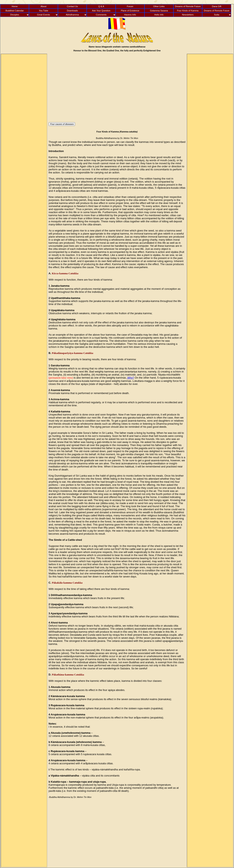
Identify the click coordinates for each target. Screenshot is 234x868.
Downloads (72, 11)
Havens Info (130, 15)
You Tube (43, 11)
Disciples (15, 15)
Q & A (101, 6)
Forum (130, 6)
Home (15, 6)
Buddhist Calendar (15, 11)
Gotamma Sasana (159, 11)
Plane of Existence (130, 11)
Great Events (43, 15)
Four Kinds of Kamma (188, 11)
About (43, 6)
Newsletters (188, 15)
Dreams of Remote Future (188, 6)
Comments (101, 15)
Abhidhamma (72, 15)
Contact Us (72, 6)
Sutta (217, 15)
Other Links (159, 6)
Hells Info (159, 15)
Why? (130, 378)
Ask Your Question (101, 11)
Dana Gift (217, 6)
